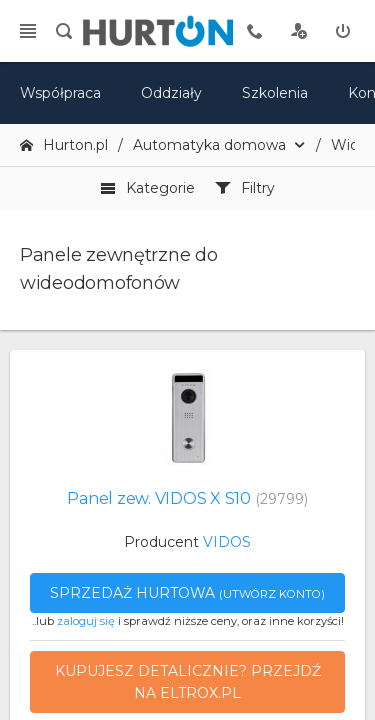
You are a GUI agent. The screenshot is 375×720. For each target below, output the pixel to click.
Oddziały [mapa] (171, 93)
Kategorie (147, 188)
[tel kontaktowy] (255, 31)
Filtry (245, 188)
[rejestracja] (299, 31)
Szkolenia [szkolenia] (275, 93)
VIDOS (227, 542)
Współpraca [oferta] (60, 93)
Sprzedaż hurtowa (187, 593)
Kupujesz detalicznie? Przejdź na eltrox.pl (188, 682)
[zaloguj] (343, 31)
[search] (64, 31)
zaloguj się (86, 621)
